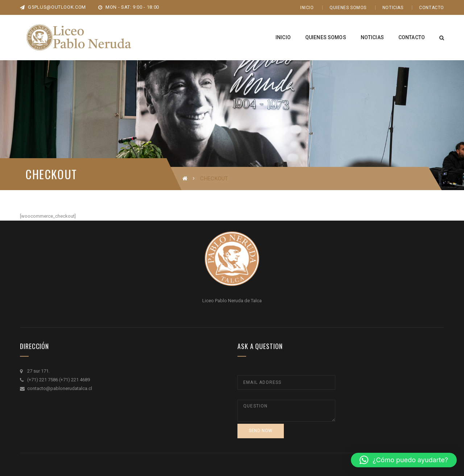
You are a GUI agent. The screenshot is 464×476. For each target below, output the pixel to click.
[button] (404, 460)
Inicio (307, 8)
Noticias (393, 8)
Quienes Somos (348, 8)
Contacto (432, 8)
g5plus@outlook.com (53, 7)
